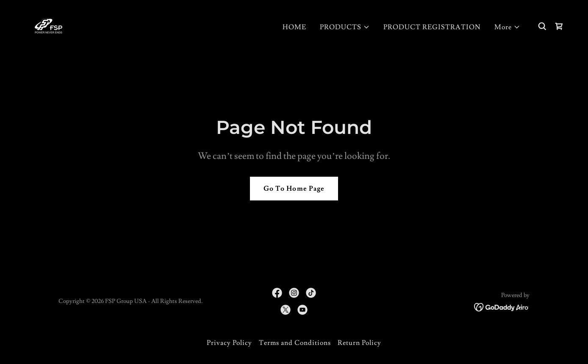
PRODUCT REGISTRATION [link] (432, 27)
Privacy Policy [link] (229, 343)
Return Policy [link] (359, 343)
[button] (345, 27)
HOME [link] (294, 27)
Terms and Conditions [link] (295, 343)
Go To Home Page (294, 189)
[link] (49, 25)
